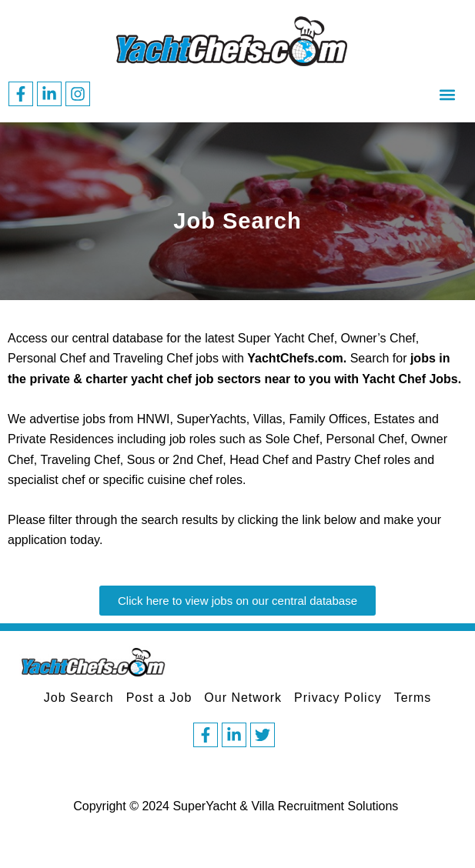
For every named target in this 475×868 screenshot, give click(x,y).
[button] (447, 94)
